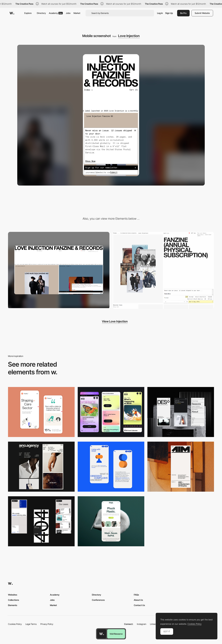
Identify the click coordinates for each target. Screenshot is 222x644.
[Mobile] (111, 412)
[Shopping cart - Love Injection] (163, 270)
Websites (13, 595)
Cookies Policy (15, 624)
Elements (13, 605)
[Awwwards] (12, 13)
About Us (138, 600)
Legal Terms (31, 624)
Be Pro (183, 13)
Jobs (68, 13)
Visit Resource (116, 634)
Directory (41, 13)
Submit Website (202, 13)
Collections (13, 600)
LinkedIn (154, 624)
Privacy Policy (47, 624)
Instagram (142, 624)
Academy (56, 13)
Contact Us (139, 605)
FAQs (136, 595)
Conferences (98, 600)
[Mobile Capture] (41, 412)
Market (77, 13)
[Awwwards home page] (102, 634)
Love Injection (129, 36)
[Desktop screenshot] (59, 270)
